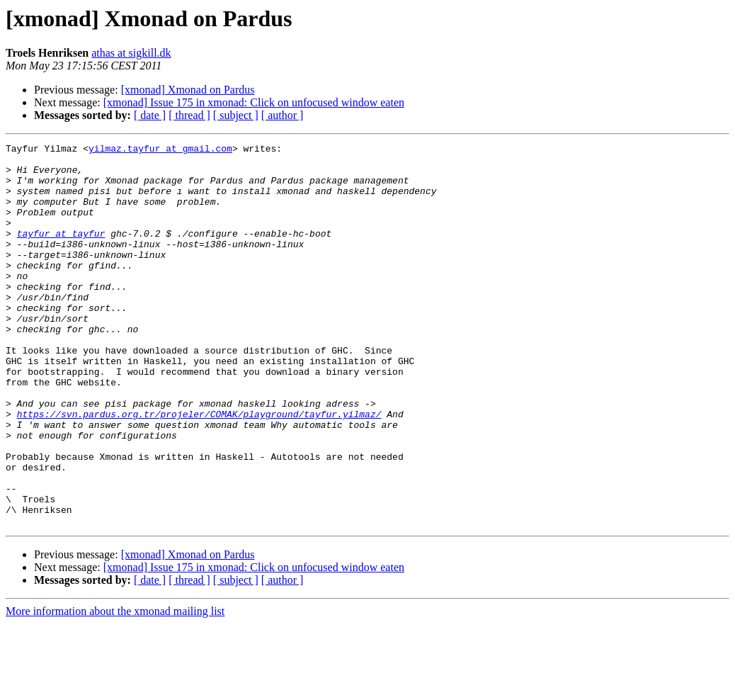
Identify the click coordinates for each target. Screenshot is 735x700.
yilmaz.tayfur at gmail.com (160, 150)
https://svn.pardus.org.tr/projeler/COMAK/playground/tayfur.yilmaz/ (199, 469)
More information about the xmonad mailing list (115, 688)
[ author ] (283, 115)
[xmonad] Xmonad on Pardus (188, 90)
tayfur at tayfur (61, 252)
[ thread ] (189, 115)
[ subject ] (236, 115)
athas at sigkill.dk (131, 53)
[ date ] (150, 115)
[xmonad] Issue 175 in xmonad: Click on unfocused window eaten (254, 102)
